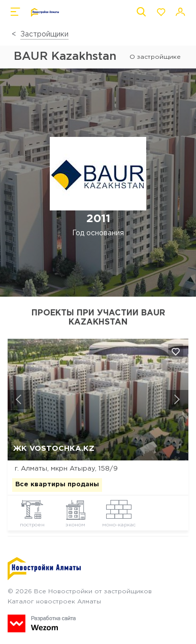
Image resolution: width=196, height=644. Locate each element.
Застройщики (44, 34)
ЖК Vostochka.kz (54, 449)
